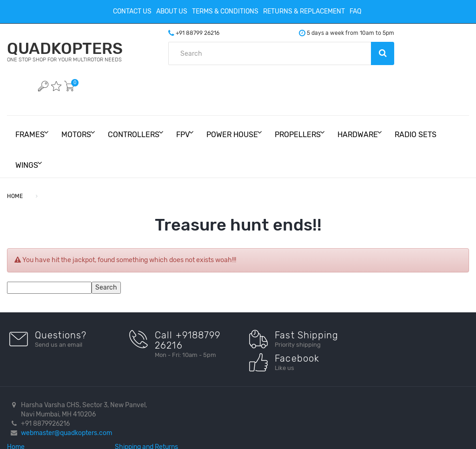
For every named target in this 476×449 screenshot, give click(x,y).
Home (174, 357)
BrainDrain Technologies (221, 433)
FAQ (355, 11)
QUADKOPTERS (79, 51)
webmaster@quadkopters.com (66, 385)
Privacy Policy (293, 366)
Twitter (387, 375)
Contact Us (132, 11)
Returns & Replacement (304, 11)
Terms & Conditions (225, 11)
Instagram (392, 385)
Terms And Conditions (197, 375)
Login (280, 385)
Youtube (389, 366)
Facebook (392, 357)
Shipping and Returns (303, 357)
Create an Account (299, 375)
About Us (172, 11)
